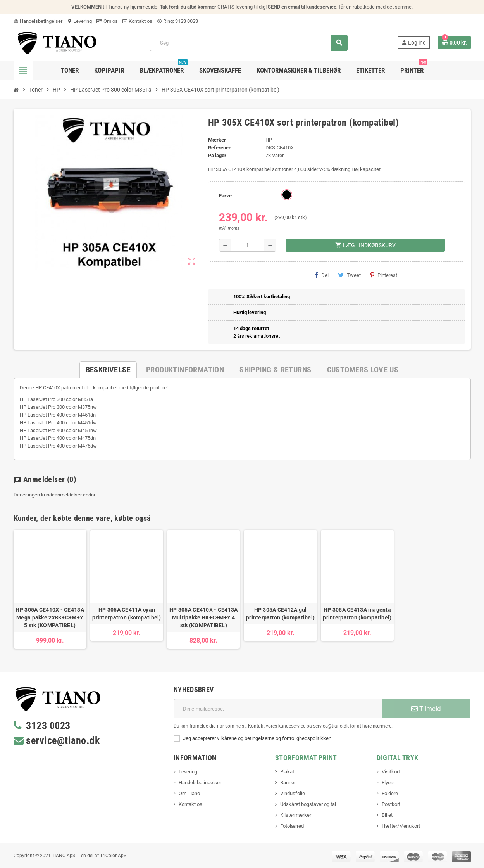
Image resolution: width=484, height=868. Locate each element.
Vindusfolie (293, 793)
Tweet (349, 275)
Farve (225, 196)
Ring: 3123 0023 (177, 21)
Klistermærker (296, 815)
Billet (387, 815)
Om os (107, 21)
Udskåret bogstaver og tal (308, 804)
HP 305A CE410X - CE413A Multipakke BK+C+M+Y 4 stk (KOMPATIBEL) (203, 617)
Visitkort (391, 772)
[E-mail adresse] (278, 709)
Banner (288, 782)
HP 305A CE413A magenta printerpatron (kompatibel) (357, 614)
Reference (220, 148)
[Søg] (248, 43)
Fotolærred (292, 826)
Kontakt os (137, 21)
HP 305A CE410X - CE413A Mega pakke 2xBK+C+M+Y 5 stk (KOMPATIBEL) (50, 617)
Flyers (388, 782)
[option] (50, 589)
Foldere (390, 793)
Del (322, 275)
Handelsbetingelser (38, 21)
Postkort (391, 804)
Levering (79, 21)
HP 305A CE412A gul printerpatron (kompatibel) (280, 614)
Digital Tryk (397, 758)
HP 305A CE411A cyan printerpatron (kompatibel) (127, 614)
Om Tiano (189, 793)
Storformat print (306, 758)
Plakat (287, 772)
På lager (217, 155)
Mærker (217, 140)
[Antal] (248, 245)
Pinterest (384, 275)
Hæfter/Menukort (401, 826)
